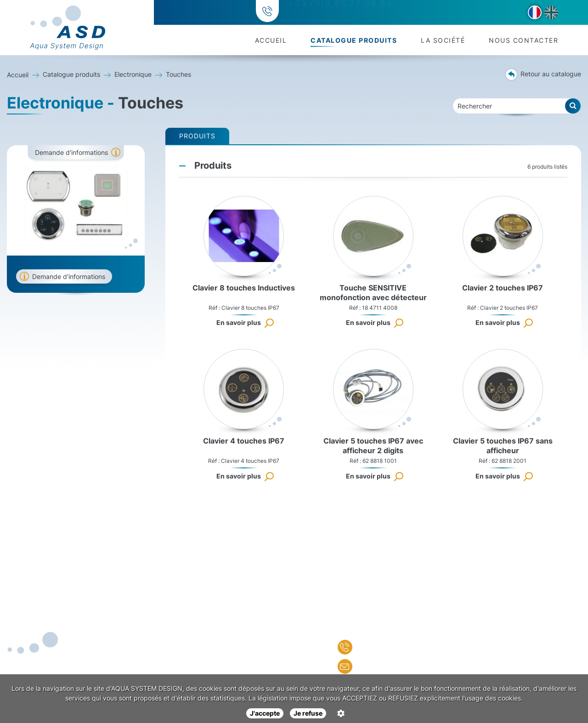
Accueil (271, 40)
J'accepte (265, 713)
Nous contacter (523, 40)
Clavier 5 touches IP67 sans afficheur (503, 446)
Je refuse (308, 713)
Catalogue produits (354, 40)
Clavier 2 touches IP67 (503, 288)
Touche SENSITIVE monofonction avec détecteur (373, 293)
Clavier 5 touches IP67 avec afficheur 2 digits (373, 446)
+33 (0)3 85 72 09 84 (339, 13)
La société (443, 40)
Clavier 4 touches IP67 (244, 441)
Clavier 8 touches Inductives (244, 288)
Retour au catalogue (543, 74)
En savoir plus (239, 322)
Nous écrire (370, 666)
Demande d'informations (71, 152)
